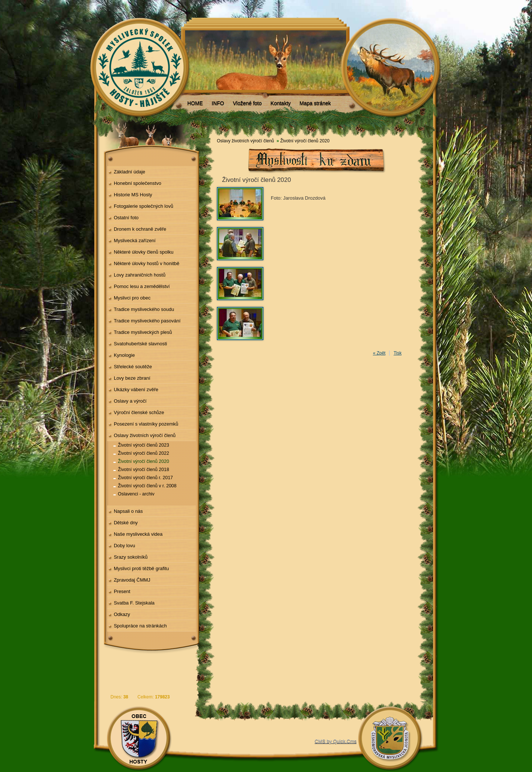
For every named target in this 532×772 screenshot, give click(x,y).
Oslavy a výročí (130, 401)
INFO (218, 103)
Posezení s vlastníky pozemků (146, 424)
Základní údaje (129, 172)
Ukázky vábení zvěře (136, 390)
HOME (195, 103)
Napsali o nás (128, 511)
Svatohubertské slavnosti (140, 344)
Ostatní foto (126, 218)
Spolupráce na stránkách (140, 626)
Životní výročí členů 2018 (144, 470)
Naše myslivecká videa (138, 534)
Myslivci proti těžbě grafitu (141, 568)
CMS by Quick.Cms (336, 741)
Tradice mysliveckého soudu (144, 309)
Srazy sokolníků (131, 557)
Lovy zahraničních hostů (140, 275)
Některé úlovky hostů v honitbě (147, 263)
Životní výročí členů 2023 (144, 445)
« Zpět (379, 353)
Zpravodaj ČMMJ (132, 580)
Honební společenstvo (138, 183)
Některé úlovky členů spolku (144, 252)
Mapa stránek (315, 103)
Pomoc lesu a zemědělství (142, 286)
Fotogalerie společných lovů (144, 206)
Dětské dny (126, 523)
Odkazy (122, 614)
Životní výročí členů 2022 (144, 453)
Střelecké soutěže (133, 367)
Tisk (398, 353)
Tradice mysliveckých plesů (143, 332)
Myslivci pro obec (132, 298)
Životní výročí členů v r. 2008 (147, 486)
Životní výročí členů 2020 (144, 461)
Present (122, 591)
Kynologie (124, 355)
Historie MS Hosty (133, 195)
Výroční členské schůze (139, 412)
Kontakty (280, 103)
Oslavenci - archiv (136, 494)
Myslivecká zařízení (135, 241)
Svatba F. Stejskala (134, 603)
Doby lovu (125, 546)
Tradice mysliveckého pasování (147, 321)
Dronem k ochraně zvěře (140, 229)
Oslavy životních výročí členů (145, 435)
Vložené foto (247, 103)
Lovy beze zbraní (132, 378)
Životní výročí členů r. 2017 (145, 478)
